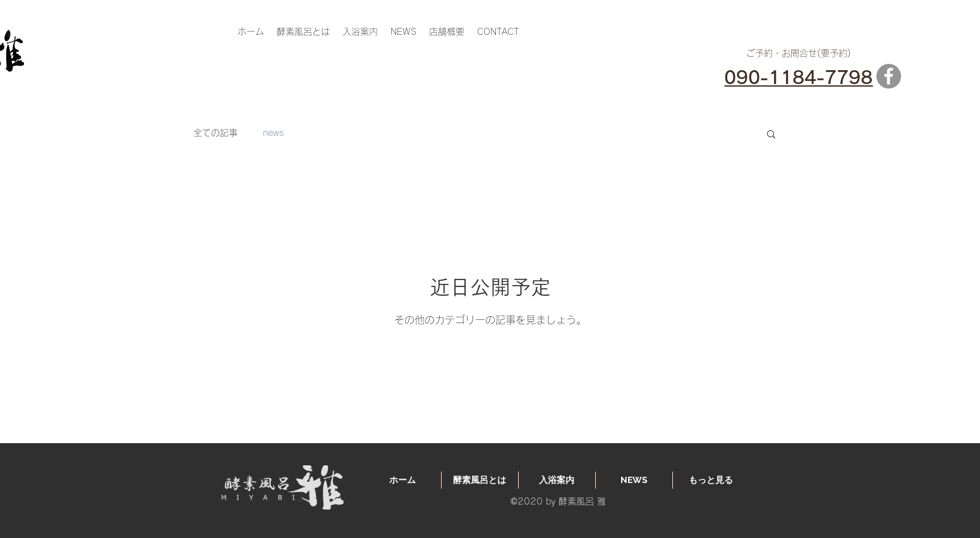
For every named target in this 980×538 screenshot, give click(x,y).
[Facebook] (889, 76)
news (273, 133)
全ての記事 (215, 133)
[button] (771, 135)
